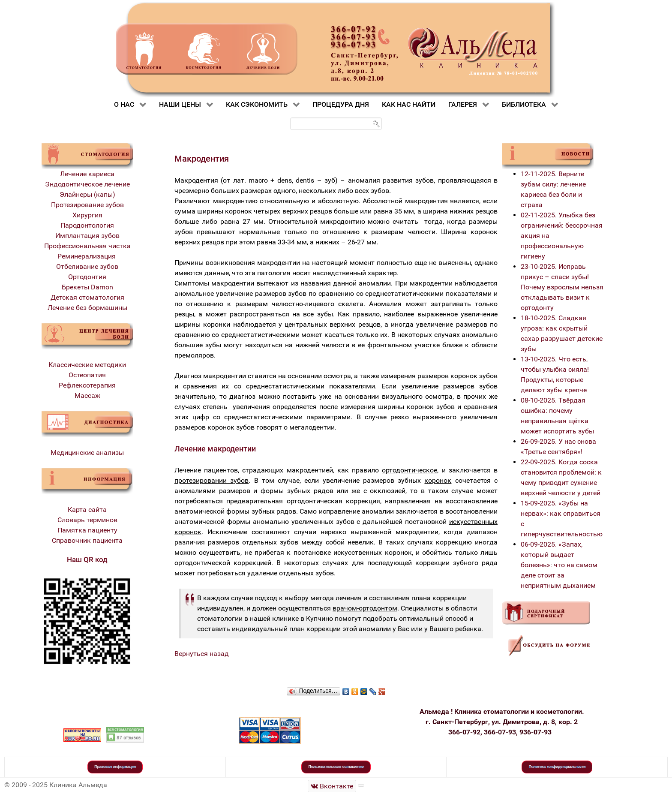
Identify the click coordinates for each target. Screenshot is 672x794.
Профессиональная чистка (87, 246)
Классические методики (87, 365)
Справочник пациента (87, 540)
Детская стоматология (87, 297)
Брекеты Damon (87, 287)
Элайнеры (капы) (87, 194)
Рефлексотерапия (87, 385)
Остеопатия (87, 375)
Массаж (87, 395)
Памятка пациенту (87, 530)
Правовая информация (115, 767)
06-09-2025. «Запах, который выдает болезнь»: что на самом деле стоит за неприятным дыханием (559, 565)
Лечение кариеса (87, 174)
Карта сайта (87, 510)
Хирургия (87, 215)
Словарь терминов (87, 520)
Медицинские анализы (87, 453)
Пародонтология (87, 225)
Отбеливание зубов (87, 266)
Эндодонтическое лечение (87, 184)
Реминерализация (87, 256)
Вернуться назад (202, 654)
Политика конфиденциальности (557, 767)
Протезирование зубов (87, 205)
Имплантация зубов (87, 236)
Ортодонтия (87, 277)
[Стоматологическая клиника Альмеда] (332, 786)
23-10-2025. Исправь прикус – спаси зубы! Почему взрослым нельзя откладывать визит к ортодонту (562, 287)
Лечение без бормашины (87, 308)
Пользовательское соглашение (336, 767)
